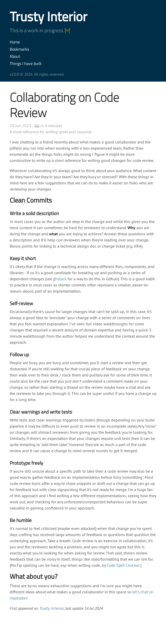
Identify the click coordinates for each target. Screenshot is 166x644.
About (15, 56)
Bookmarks (19, 49)
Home (15, 42)
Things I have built (26, 63)
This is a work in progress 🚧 (40, 30)
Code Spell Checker (123, 565)
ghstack (60, 279)
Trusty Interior (48, 16)
